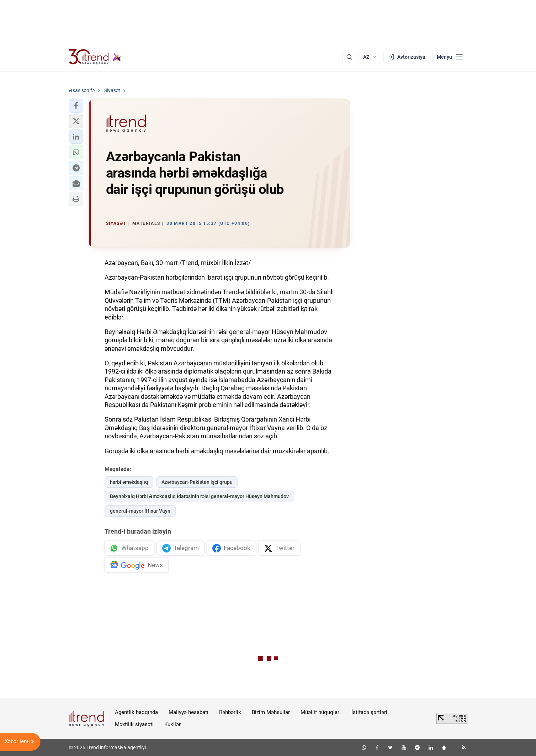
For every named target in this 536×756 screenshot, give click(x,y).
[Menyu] (450, 57)
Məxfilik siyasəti (134, 724)
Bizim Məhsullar (271, 712)
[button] (76, 106)
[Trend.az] (95, 57)
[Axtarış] (349, 57)
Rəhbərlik (230, 712)
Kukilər (173, 724)
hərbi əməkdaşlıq (129, 482)
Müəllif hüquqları (321, 712)
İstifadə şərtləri (369, 712)
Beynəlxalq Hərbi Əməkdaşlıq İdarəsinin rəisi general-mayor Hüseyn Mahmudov (199, 496)
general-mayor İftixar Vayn (140, 511)
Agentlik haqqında (136, 712)
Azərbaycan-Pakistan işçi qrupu (197, 482)
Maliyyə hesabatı (189, 712)
